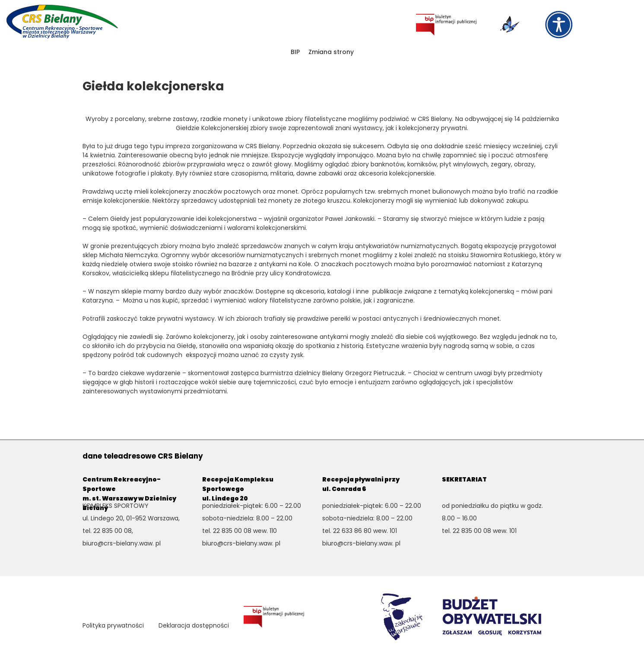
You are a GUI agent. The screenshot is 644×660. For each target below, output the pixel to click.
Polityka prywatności (113, 625)
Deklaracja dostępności (194, 625)
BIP (295, 52)
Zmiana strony (331, 52)
